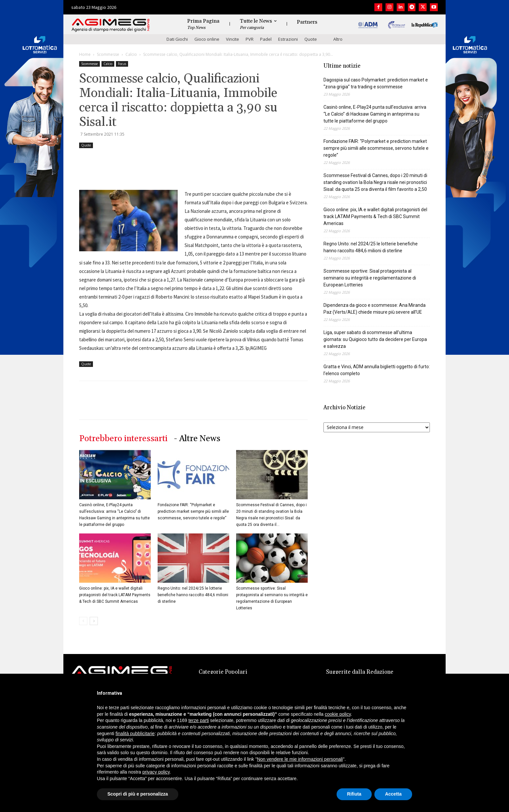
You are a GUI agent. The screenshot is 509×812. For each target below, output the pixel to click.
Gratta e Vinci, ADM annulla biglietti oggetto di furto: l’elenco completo (377, 370)
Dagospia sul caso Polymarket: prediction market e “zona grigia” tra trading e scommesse (376, 83)
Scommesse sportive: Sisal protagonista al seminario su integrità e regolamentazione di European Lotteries (370, 278)
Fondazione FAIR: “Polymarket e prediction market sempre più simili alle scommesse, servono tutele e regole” (193, 511)
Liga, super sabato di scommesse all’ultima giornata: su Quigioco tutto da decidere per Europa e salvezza (375, 339)
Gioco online (207, 39)
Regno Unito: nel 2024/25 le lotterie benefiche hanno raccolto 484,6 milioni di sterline (193, 595)
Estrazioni (288, 39)
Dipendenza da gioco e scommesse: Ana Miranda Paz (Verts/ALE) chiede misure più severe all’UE (375, 309)
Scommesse (108, 54)
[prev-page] (83, 621)
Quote (311, 39)
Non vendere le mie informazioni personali (300, 759)
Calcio (131, 54)
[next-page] (94, 621)
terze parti (199, 720)
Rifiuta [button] (354, 794)
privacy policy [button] (156, 772)
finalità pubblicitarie (135, 733)
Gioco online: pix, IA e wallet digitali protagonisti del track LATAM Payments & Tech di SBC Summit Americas (115, 595)
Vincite (232, 39)
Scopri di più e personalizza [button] (138, 794)
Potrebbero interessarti (123, 439)
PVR (250, 39)
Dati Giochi (177, 39)
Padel (266, 39)
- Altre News (197, 439)
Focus (122, 64)
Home (85, 54)
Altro (338, 39)
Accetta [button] (393, 794)
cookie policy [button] (338, 714)
